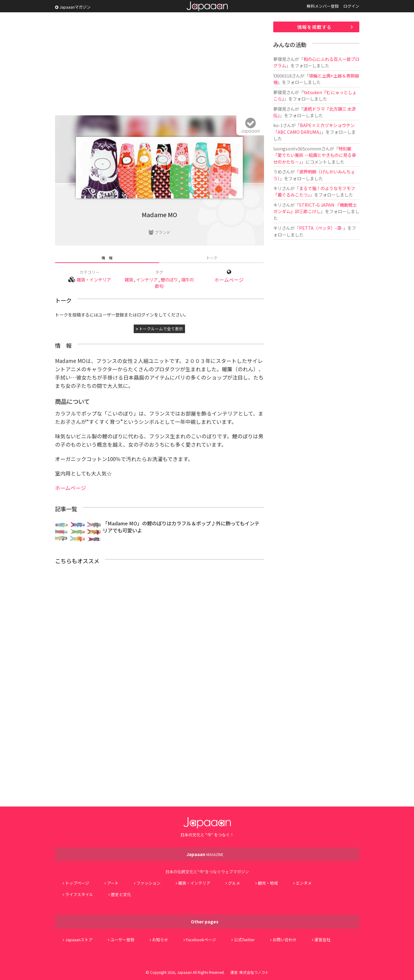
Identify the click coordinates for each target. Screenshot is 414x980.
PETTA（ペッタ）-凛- (321, 228)
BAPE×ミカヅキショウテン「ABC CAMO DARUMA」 (314, 128)
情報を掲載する (314, 27)
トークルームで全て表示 (159, 329)
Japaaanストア (79, 940)
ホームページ (229, 280)
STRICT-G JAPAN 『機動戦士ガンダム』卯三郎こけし (315, 208)
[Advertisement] (160, 65)
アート (113, 883)
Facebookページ (201, 940)
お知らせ (160, 940)
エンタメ (304, 883)
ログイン (351, 6)
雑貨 (129, 279)
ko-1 (278, 125)
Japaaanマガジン (73, 7)
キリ (278, 188)
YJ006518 (282, 76)
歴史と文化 (121, 894)
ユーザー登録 (122, 940)
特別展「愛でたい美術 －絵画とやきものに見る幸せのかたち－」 (315, 155)
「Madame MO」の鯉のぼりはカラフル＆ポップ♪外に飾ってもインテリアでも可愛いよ (181, 527)
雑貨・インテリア (94, 279)
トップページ (77, 883)
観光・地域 (268, 883)
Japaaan (207, 6)
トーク (212, 258)
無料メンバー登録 (323, 6)
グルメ (234, 883)
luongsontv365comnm (297, 148)
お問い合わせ (285, 940)
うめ (278, 171)
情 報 (107, 258)
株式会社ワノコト (254, 972)
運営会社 (322, 940)
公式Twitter (244, 940)
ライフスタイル (79, 894)
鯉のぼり (169, 279)
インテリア (147, 279)
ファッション (148, 883)
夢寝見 (280, 59)
